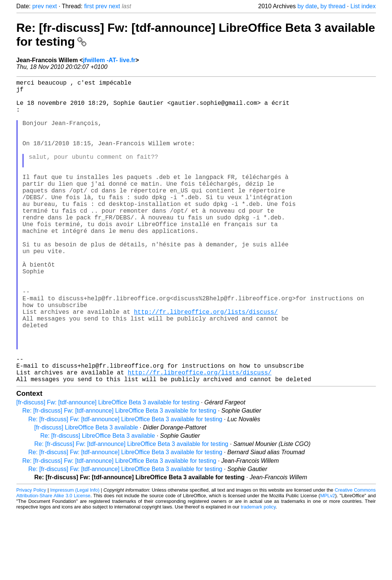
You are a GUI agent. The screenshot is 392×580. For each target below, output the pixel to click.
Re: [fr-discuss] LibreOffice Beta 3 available (98, 503)
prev (38, 6)
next (51, 6)
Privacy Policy (31, 557)
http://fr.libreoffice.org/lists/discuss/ (206, 364)
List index (363, 6)
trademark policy (258, 574)
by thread (333, 6)
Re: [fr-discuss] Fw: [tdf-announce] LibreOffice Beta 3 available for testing (119, 478)
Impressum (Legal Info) (75, 557)
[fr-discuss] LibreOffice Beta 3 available (86, 495)
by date (307, 6)
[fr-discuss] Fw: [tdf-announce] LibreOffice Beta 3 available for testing (108, 470)
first (89, 6)
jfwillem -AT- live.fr (109, 60)
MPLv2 (328, 563)
